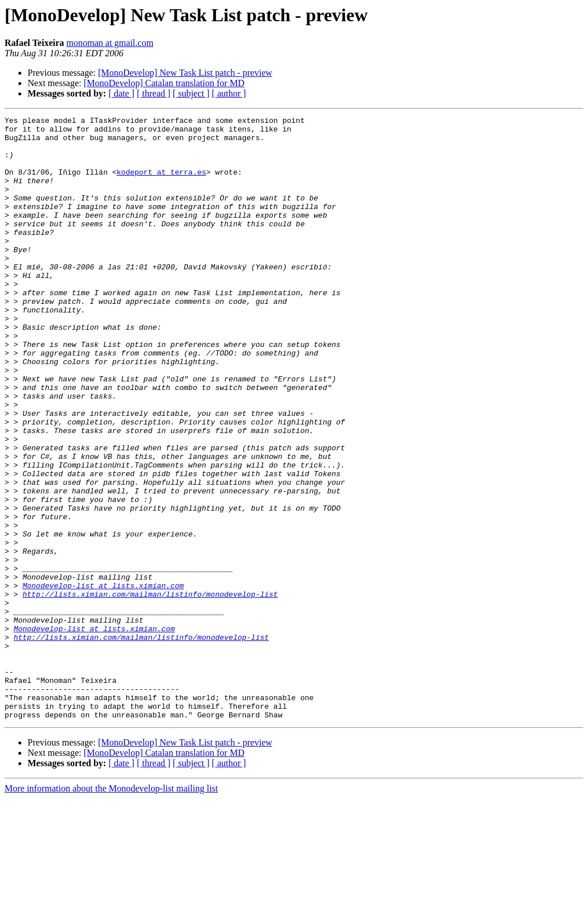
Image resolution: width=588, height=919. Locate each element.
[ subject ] (191, 93)
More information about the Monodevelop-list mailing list (111, 909)
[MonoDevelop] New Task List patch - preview (185, 73)
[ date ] (121, 93)
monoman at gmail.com (110, 43)
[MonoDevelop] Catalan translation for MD (164, 83)
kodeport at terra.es (161, 184)
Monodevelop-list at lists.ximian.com (103, 680)
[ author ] (229, 93)
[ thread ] (154, 93)
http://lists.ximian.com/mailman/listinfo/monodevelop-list (150, 690)
